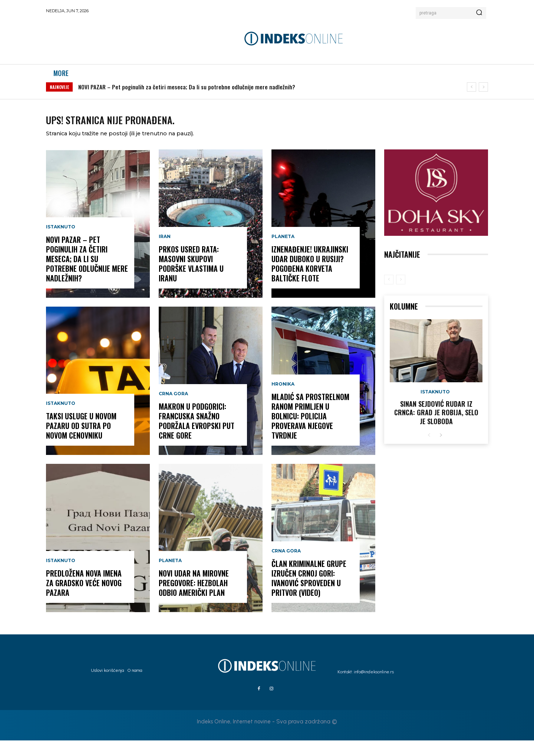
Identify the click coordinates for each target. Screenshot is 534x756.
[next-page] (441, 451)
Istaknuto (61, 242)
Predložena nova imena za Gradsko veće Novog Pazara (84, 598)
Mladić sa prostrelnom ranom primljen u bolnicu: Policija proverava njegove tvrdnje (310, 432)
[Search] (479, 13)
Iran (165, 252)
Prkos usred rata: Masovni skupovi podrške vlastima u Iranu (191, 279)
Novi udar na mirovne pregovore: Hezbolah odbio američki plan (194, 598)
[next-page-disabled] (401, 295)
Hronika (283, 400)
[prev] (472, 95)
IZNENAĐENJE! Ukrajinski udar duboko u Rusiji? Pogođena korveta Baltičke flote (310, 279)
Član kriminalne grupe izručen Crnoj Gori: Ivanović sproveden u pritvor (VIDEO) (309, 594)
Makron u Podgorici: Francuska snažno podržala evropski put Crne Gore (197, 436)
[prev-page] (389, 295)
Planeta (170, 576)
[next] (483, 95)
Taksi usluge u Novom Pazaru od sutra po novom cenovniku (81, 441)
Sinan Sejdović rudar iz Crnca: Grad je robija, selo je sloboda (436, 428)
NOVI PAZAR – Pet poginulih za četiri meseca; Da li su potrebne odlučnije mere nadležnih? (187, 95)
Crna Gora (173, 409)
